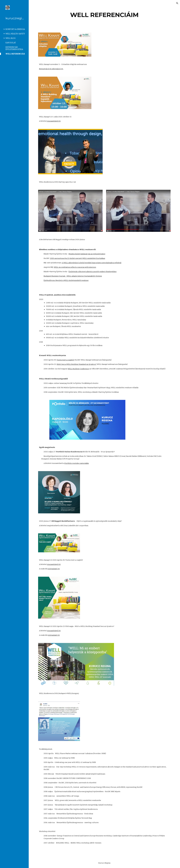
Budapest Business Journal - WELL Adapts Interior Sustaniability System (73, 276)
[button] (177, 3)
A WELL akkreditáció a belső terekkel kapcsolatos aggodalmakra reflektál (92, 263)
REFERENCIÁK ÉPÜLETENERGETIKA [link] (14, 48)
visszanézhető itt (54, 121)
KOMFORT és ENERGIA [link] (15, 29)
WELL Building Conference (78, 369)
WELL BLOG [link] (11, 38)
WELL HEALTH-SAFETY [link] (15, 34)
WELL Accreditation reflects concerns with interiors (75, 267)
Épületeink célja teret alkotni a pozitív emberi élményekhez (93, 272)
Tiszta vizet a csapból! (65, 360)
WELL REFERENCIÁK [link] (15, 54)
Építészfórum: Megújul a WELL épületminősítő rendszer (66, 280)
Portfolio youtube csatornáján (77, 463)
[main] (104, 15)
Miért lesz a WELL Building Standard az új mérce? (77, 364)
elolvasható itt (54, 569)
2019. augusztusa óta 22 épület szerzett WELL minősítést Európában (78, 258)
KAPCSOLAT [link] (11, 43)
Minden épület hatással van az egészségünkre (87, 254)
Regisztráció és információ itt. (51, 69)
